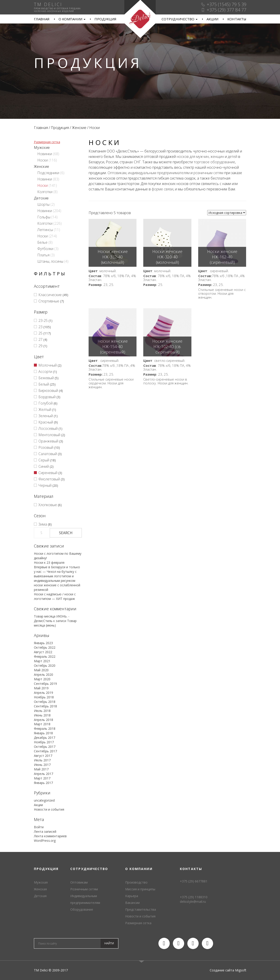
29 (40, 346)
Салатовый (48, 454)
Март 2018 (42, 724)
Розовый (46, 447)
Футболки (45, 249)
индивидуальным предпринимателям (159, 173)
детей (233, 157)
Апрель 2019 (44, 693)
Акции (212, 19)
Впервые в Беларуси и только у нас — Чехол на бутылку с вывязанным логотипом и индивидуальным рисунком (57, 574)
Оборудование (82, 909)
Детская (40, 896)
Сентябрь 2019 (45, 684)
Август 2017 (43, 756)
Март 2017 (42, 778)
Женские (79, 128)
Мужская (41, 882)
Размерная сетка (47, 142)
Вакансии (132, 903)
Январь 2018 (43, 733)
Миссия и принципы (140, 889)
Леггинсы (45, 230)
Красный (46, 422)
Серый (44, 460)
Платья (43, 255)
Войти (39, 827)
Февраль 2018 (45, 729)
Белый (44, 384)
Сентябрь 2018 (45, 706)
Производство (136, 882)
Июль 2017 (42, 760)
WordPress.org (45, 841)
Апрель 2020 (44, 675)
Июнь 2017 (42, 765)
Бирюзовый (48, 391)
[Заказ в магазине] (227, 213)
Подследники (48, 173)
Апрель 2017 (44, 774)
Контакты (237, 19)
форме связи (162, 189)
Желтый (45, 409)
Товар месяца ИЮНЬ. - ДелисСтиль (52, 619)
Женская (40, 889)
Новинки (45, 154)
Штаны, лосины (50, 261)
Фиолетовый (49, 479)
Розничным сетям (84, 889)
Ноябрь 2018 (44, 697)
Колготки (45, 192)
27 (40, 339)
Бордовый (47, 397)
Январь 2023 (43, 643)
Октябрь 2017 (45, 747)
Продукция (105, 19)
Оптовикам (117, 173)
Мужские (42, 147)
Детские (41, 198)
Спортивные (49, 301)
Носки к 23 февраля (49, 563)
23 (40, 327)
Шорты (43, 204)
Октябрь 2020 (45, 665)
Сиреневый (48, 473)
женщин (217, 157)
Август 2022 (43, 652)
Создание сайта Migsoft (228, 970)
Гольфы (44, 217)
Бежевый (46, 378)
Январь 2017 (43, 783)
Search (66, 533)
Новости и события (49, 809)
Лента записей (45, 831)
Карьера (132, 896)
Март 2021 (42, 661)
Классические (50, 295)
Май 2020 (41, 670)
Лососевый (48, 428)
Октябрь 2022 (45, 647)
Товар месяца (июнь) (55, 623)
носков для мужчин (193, 157)
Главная (42, 19)
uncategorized (44, 800)
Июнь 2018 (42, 715)
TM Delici (140, 19)
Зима (43, 524)
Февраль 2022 (45, 656)
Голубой (46, 403)
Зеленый (46, 416)
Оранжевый (48, 441)
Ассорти (45, 372)
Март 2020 (42, 679)
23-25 (43, 320)
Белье (42, 242)
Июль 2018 (42, 711)
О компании (72, 19)
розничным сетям (208, 173)
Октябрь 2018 (45, 702)
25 (40, 333)
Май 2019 (41, 688)
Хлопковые (48, 505)
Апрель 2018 (44, 720)
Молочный (48, 365)
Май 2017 (41, 769)
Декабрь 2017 (45, 738)
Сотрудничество (180, 19)
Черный (45, 485)
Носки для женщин (173, 383)
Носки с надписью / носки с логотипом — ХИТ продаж (55, 596)
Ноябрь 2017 (44, 742)
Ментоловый (49, 435)
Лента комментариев (50, 836)
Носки (42, 160)
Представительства (141, 909)
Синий (44, 466)
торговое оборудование (214, 162)
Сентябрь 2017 (45, 751)
